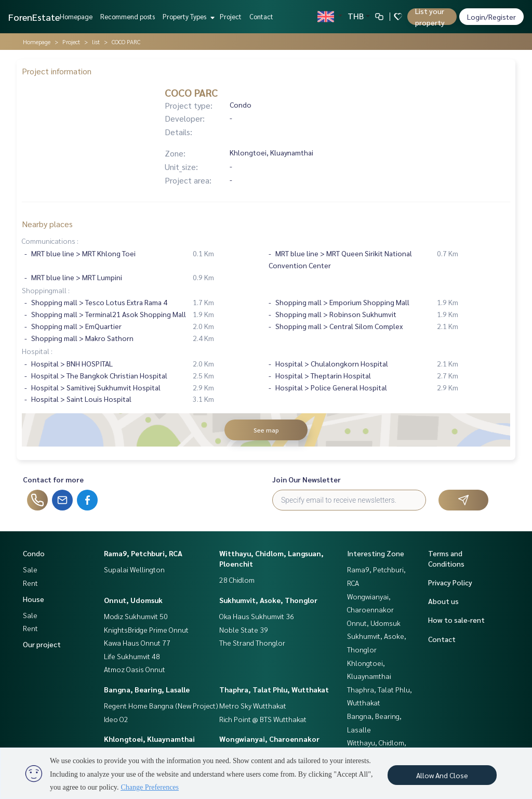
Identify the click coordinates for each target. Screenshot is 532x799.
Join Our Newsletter (307, 479)
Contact (261, 16)
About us (443, 601)
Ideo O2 (116, 719)
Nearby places (47, 224)
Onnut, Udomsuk (133, 600)
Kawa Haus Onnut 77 (137, 643)
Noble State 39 (244, 630)
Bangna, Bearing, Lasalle (147, 689)
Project (231, 16)
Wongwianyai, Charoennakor (269, 739)
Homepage (76, 16)
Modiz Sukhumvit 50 (136, 616)
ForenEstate (34, 17)
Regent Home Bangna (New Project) (161, 705)
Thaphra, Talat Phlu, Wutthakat (274, 689)
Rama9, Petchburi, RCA (143, 553)
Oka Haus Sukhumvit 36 (257, 616)
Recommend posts (128, 16)
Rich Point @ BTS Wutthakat (263, 719)
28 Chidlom (237, 580)
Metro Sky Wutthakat (253, 705)
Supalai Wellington (134, 569)
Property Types (187, 16)
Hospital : (37, 351)
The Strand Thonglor (252, 643)
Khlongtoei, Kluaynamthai (149, 739)
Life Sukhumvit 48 (132, 656)
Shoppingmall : (46, 290)
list (96, 42)
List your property (430, 17)
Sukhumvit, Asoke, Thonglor (268, 600)
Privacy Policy (450, 582)
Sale (30, 569)
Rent (30, 583)
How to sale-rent (456, 620)
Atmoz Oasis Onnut (135, 669)
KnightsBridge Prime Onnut (146, 630)
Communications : (50, 241)
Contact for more (53, 479)
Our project (42, 644)
